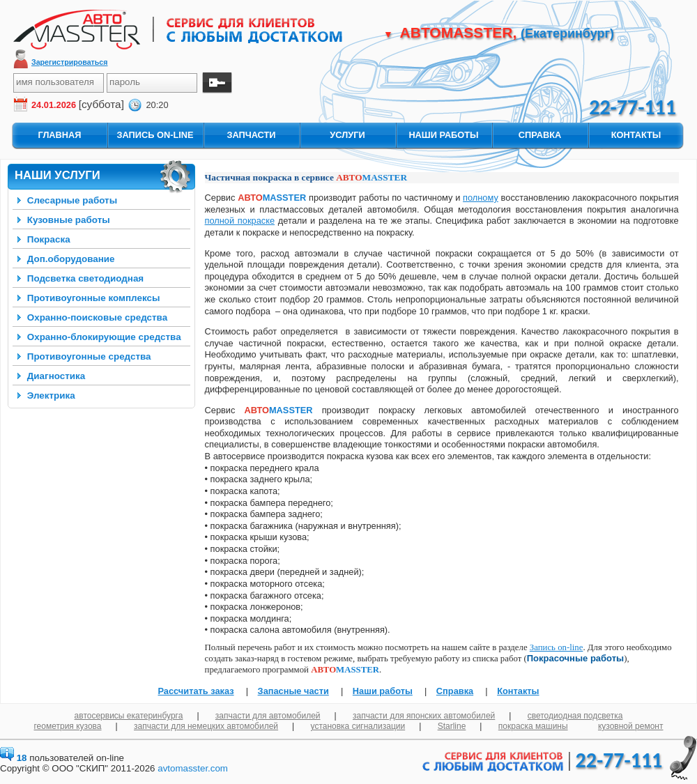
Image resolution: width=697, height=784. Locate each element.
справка (540, 135)
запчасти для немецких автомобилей (206, 726)
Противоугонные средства (89, 356)
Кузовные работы (69, 220)
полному (481, 198)
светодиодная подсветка (575, 716)
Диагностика (56, 376)
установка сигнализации (358, 726)
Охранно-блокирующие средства (104, 337)
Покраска (49, 239)
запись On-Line (155, 135)
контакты (636, 135)
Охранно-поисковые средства (97, 317)
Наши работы (383, 691)
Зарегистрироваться (70, 62)
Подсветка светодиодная (85, 278)
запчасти (251, 135)
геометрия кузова (68, 726)
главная (59, 135)
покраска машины (533, 726)
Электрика (51, 395)
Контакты (518, 691)
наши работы (443, 135)
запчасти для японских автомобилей (424, 716)
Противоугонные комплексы (94, 298)
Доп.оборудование (71, 259)
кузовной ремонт (631, 726)
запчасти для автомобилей (268, 716)
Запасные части (293, 691)
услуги (347, 135)
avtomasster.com (193, 768)
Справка (455, 691)
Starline (452, 726)
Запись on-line (557, 647)
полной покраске (240, 221)
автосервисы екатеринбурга (129, 716)
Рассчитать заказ (196, 691)
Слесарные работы (72, 200)
